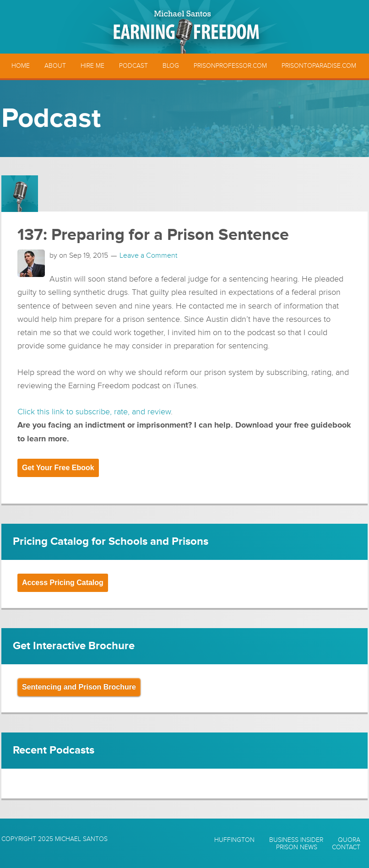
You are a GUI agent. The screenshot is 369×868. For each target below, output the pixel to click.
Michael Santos (81, 839)
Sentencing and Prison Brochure (79, 687)
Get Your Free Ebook (58, 468)
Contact (346, 847)
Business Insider (296, 840)
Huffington (234, 840)
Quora (349, 840)
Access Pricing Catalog (63, 583)
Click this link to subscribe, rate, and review (94, 412)
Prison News (297, 847)
